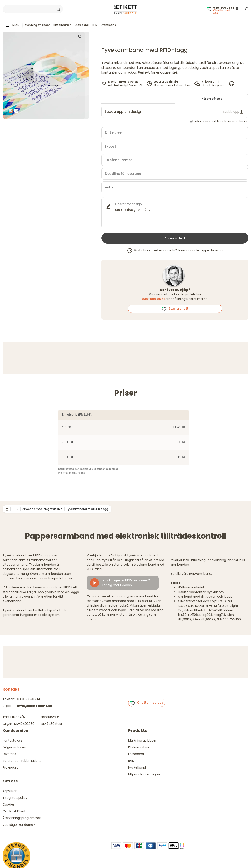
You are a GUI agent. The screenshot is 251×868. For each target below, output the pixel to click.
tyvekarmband (138, 555)
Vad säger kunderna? (19, 825)
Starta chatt (175, 309)
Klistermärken (62, 25)
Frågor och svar (14, 747)
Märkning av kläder (37, 25)
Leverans (9, 754)
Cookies (9, 804)
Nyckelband (108, 25)
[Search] (33, 9)
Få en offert (212, 99)
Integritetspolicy (15, 798)
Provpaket (10, 767)
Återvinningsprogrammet (22, 818)
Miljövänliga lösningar (144, 774)
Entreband (82, 25)
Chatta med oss (147, 703)
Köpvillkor (10, 791)
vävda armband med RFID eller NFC (128, 601)
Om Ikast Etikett (15, 811)
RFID (95, 25)
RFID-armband (200, 574)
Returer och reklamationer (23, 761)
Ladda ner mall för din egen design (220, 121)
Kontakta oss (12, 740)
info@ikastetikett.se (192, 299)
